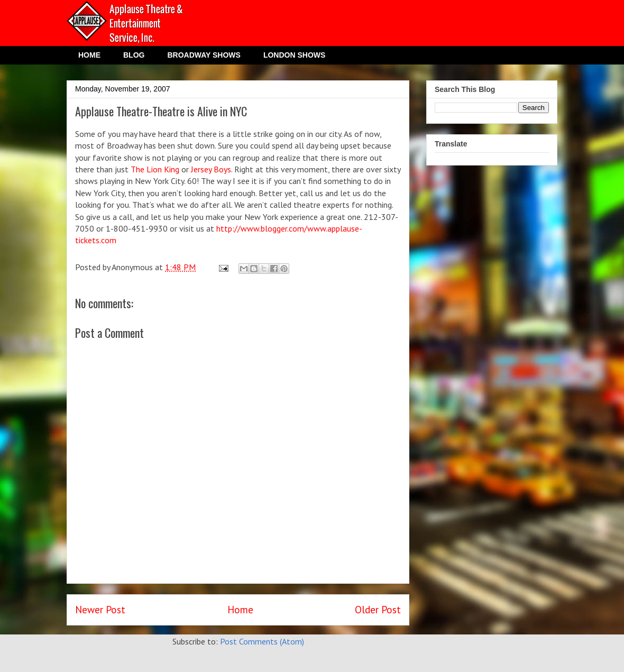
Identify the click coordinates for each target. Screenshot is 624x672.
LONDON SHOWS (294, 55)
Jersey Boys (211, 169)
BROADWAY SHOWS (204, 55)
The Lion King (155, 169)
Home (240, 609)
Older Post (378, 609)
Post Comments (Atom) (262, 641)
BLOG (134, 55)
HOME (89, 55)
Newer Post (100, 609)
